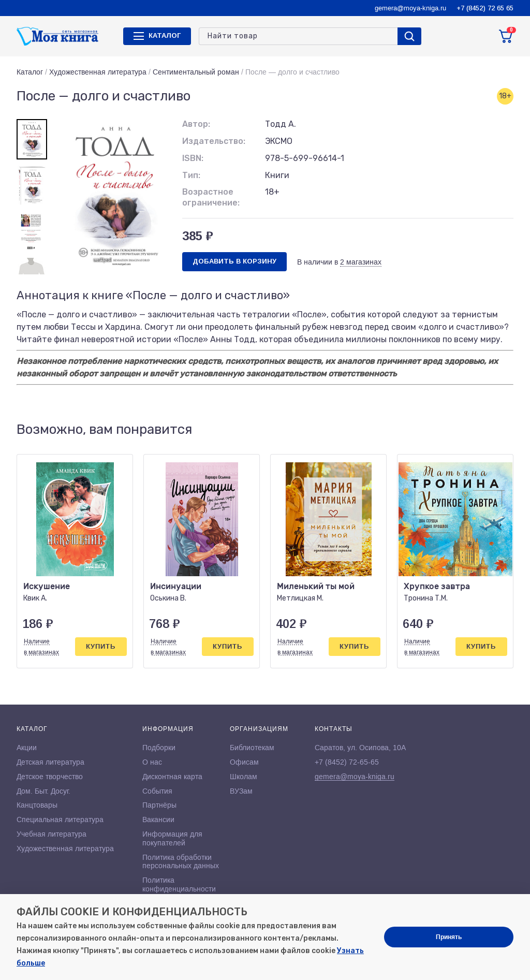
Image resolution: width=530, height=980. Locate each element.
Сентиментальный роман (196, 72)
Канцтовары (37, 805)
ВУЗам (241, 791)
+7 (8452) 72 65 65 (485, 8)
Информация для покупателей (172, 838)
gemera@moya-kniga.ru (410, 8)
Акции (27, 748)
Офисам (244, 762)
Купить (101, 646)
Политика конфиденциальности (179, 884)
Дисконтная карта (172, 777)
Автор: (196, 124)
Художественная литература (98, 72)
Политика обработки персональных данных (181, 862)
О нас (152, 762)
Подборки (159, 748)
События (157, 791)
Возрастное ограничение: (211, 197)
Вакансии (158, 820)
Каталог (30, 72)
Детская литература (50, 762)
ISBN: (193, 158)
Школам (244, 777)
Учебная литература (51, 834)
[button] (484, 430)
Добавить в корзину (234, 261)
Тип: (191, 175)
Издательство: (214, 141)
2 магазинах (361, 262)
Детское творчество (50, 777)
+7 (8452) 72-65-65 (347, 762)
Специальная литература (60, 820)
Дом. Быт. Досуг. (43, 791)
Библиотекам (252, 748)
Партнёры (159, 805)
